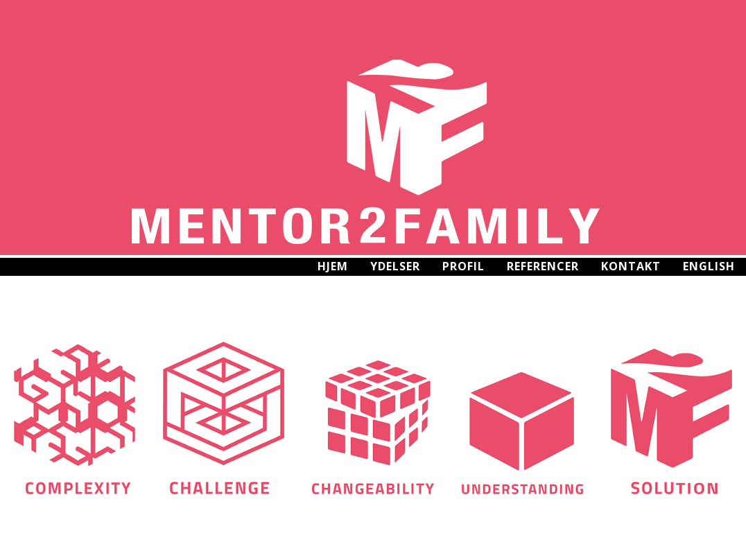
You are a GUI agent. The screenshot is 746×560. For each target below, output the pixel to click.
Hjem (333, 266)
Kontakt (631, 266)
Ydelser (395, 266)
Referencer (543, 266)
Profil (463, 266)
